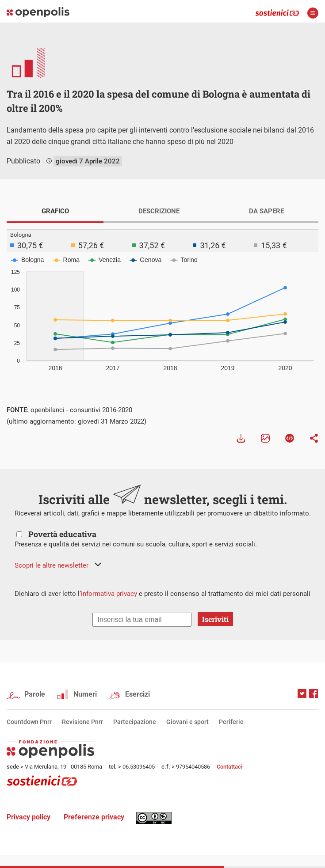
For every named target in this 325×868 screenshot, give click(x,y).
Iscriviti (215, 619)
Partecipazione (135, 722)
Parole (35, 694)
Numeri (85, 694)
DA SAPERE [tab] (266, 211)
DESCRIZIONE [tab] (159, 211)
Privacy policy (29, 817)
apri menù (313, 13)
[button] (58, 565)
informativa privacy (109, 594)
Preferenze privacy (94, 817)
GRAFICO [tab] (55, 211)
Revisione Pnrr (82, 722)
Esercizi (138, 694)
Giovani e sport (187, 722)
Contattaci (229, 767)
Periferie (231, 722)
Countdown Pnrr (29, 722)
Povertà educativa (62, 534)
